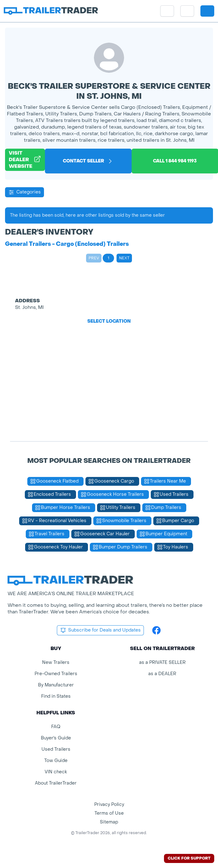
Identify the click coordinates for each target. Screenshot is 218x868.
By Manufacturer (56, 685)
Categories (25, 192)
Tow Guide (56, 761)
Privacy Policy (109, 804)
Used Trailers (56, 749)
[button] (187, 11)
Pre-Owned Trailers (56, 674)
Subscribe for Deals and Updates (100, 630)
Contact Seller (88, 161)
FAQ (56, 727)
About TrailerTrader (56, 783)
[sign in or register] (207, 11)
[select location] (187, 11)
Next (124, 258)
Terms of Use (109, 813)
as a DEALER (162, 674)
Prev (94, 258)
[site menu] (167, 11)
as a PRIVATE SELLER (162, 662)
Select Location (109, 321)
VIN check (56, 772)
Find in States (56, 696)
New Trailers (56, 662)
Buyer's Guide (56, 738)
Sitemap (109, 822)
